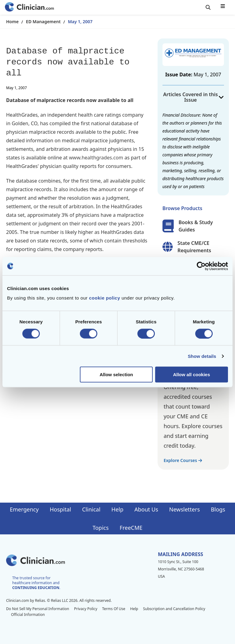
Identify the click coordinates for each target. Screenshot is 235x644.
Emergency (24, 509)
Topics (101, 528)
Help (117, 509)
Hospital (60, 509)
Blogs (218, 509)
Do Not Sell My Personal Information (38, 609)
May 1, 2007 (80, 22)
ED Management (43, 22)
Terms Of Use (114, 609)
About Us (146, 509)
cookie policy (105, 298)
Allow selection (116, 375)
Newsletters (185, 509)
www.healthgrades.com (96, 158)
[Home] (29, 7)
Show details (202, 356)
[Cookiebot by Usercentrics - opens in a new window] (201, 266)
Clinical (91, 509)
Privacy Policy (86, 609)
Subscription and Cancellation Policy (174, 609)
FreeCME (131, 528)
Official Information (28, 615)
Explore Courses (183, 460)
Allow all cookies (191, 375)
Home (12, 22)
